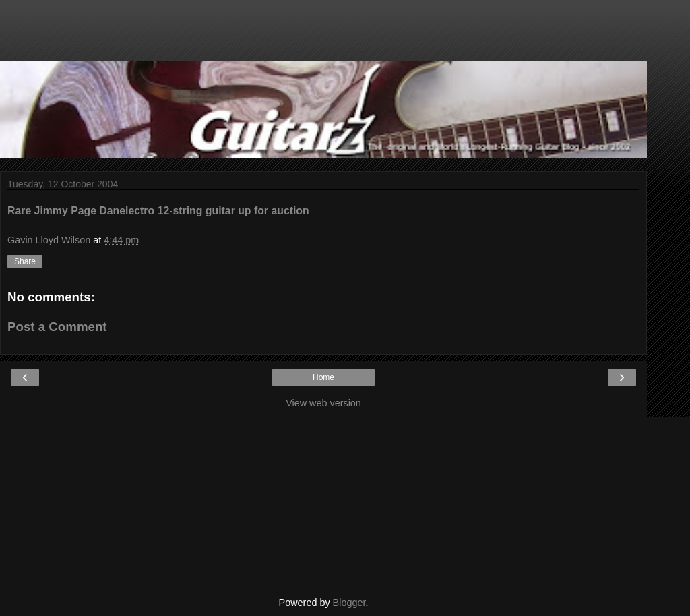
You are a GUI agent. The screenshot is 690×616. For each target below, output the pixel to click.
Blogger (349, 603)
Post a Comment (57, 327)
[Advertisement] (323, 37)
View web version (323, 403)
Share (25, 261)
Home (323, 377)
